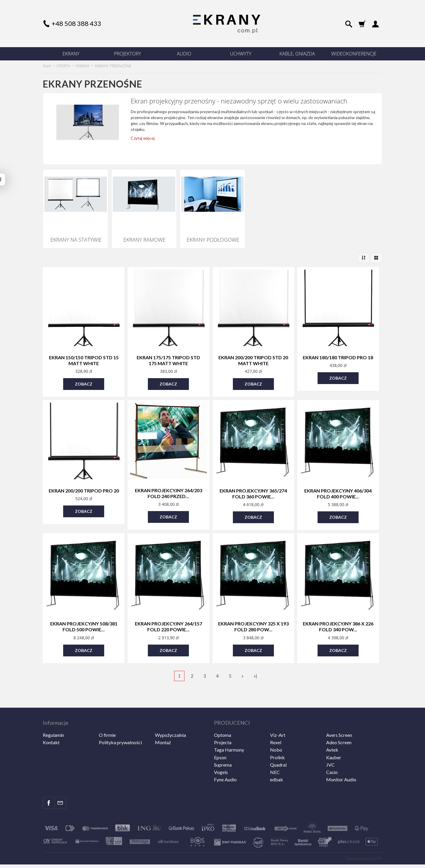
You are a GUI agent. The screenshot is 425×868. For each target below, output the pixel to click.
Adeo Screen (339, 725)
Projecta (223, 725)
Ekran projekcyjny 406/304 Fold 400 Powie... (338, 486)
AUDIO (184, 54)
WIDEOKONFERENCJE (354, 54)
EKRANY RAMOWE (144, 237)
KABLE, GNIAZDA (297, 54)
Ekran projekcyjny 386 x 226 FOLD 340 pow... (338, 617)
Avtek (332, 733)
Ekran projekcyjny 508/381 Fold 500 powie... (84, 617)
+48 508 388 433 (76, 23)
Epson (220, 740)
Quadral (278, 747)
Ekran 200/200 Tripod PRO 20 (84, 484)
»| (255, 664)
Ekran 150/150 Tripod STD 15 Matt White (84, 355)
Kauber (334, 740)
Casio (332, 755)
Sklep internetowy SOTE (364, 841)
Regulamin (53, 718)
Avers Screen (339, 718)
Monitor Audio (341, 762)
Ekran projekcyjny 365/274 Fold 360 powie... (253, 486)
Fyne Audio (225, 762)
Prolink (277, 740)
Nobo (276, 733)
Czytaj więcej (143, 138)
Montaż (163, 725)
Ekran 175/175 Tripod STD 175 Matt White (168, 355)
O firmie (107, 718)
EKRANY (71, 54)
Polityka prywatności (120, 725)
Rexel (276, 725)
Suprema (223, 747)
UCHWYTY (241, 54)
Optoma (223, 718)
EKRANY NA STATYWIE (76, 237)
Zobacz (84, 377)
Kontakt (51, 725)
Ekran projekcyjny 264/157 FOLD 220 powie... (169, 617)
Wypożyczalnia (170, 718)
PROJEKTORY (127, 54)
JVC (330, 747)
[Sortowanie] (364, 253)
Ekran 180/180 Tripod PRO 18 (338, 353)
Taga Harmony (229, 733)
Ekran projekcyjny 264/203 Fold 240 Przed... (169, 486)
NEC (275, 755)
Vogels (221, 755)
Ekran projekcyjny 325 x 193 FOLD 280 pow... (253, 617)
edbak (277, 762)
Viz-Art (278, 718)
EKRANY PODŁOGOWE (213, 237)
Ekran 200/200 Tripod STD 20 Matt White (253, 355)
